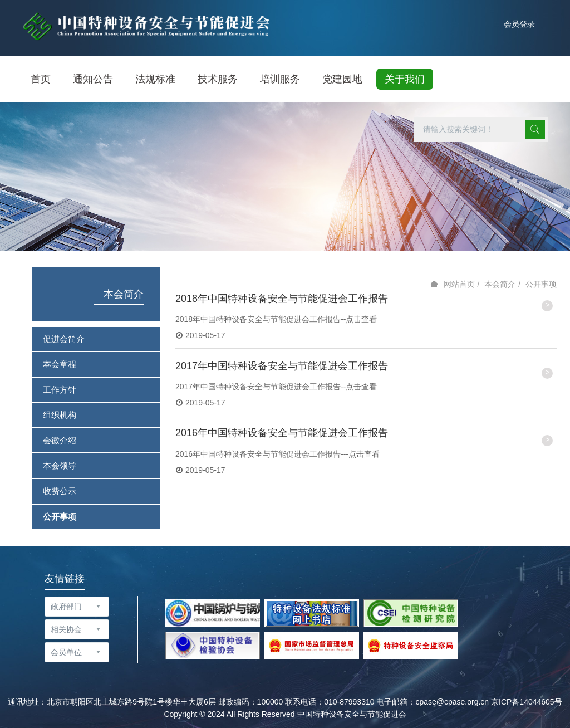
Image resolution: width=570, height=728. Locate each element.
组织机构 (60, 415)
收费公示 (60, 491)
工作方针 (60, 390)
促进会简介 (64, 339)
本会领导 (60, 465)
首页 (41, 79)
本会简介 (124, 294)
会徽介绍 (60, 440)
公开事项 (60, 517)
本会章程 (60, 364)
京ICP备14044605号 (527, 702)
